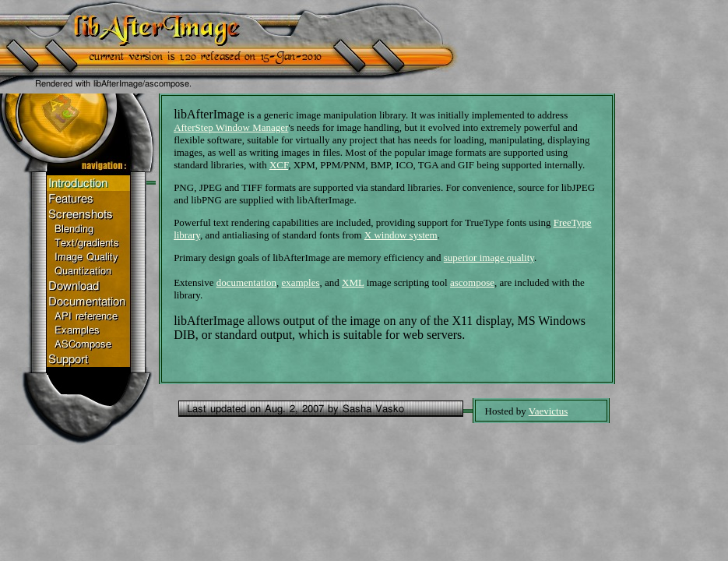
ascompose (472, 282)
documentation (246, 282)
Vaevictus (549, 411)
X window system (401, 235)
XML (353, 282)
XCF (279, 165)
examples (300, 282)
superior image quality (489, 258)
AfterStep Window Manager (231, 127)
